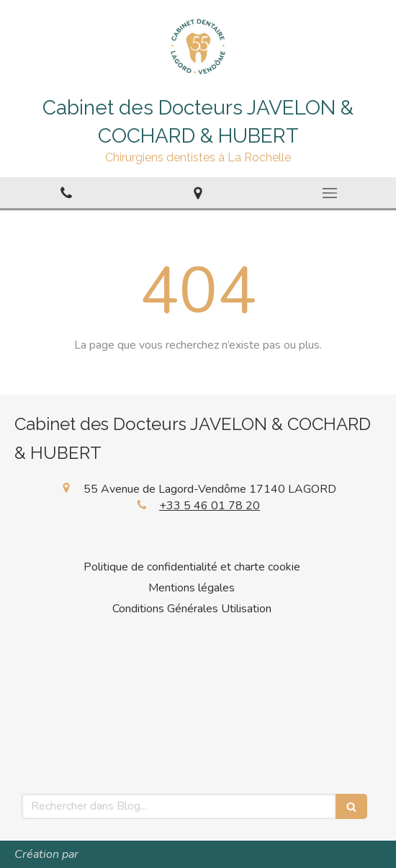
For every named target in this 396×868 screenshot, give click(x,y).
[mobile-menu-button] (330, 193)
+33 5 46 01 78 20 (210, 506)
